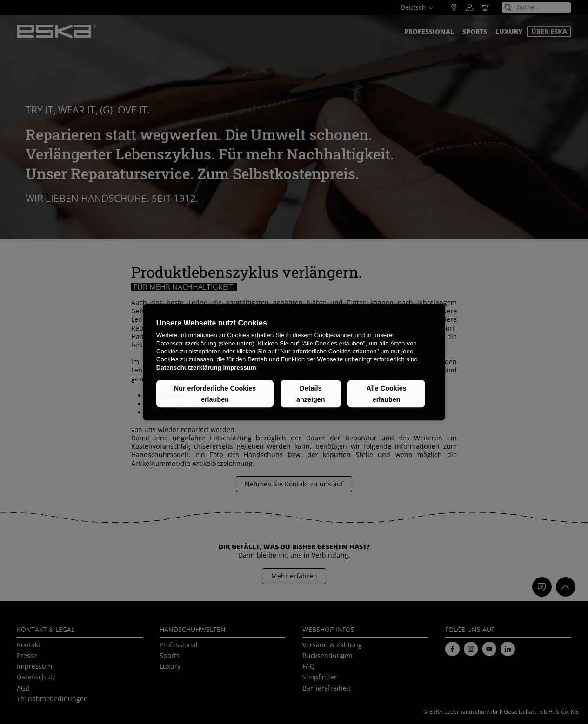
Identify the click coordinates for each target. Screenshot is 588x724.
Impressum (239, 368)
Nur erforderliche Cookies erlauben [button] (215, 394)
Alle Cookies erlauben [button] (386, 394)
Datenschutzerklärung (189, 368)
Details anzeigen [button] (311, 394)
